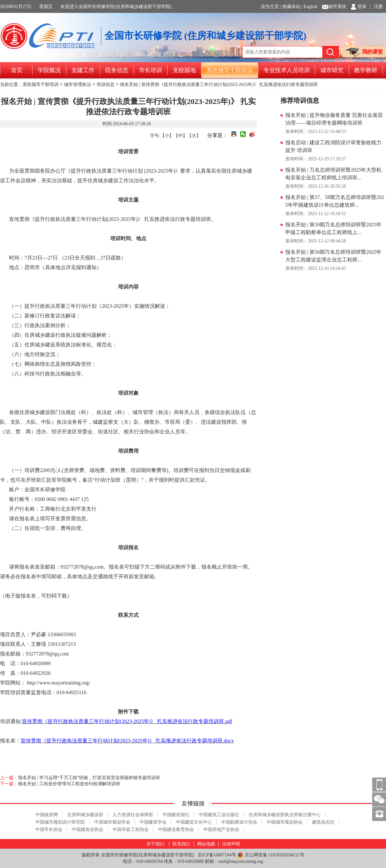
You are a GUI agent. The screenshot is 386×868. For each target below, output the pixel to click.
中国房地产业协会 (221, 830)
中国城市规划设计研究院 (60, 822)
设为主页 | (271, 7)
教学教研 (366, 70)
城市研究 (332, 70)
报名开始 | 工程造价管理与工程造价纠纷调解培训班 (69, 784)
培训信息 (106, 85)
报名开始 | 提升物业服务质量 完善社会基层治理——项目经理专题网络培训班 (334, 119)
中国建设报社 (176, 815)
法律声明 (231, 844)
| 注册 (376, 7)
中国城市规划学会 (112, 822)
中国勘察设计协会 (239, 822)
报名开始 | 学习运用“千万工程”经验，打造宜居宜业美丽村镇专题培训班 (89, 778)
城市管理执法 (78, 85)
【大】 (194, 136)
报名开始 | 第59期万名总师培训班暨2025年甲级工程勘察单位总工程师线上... (333, 228)
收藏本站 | (292, 7)
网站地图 (206, 844)
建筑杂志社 (323, 822)
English (311, 7)
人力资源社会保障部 (133, 815)
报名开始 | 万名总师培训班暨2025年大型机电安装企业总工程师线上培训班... (333, 174)
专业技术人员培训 (287, 70)
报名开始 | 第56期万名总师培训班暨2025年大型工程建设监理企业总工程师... (333, 256)
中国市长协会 (49, 830)
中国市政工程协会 (131, 830)
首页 (17, 70)
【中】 (180, 136)
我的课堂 (364, 52)
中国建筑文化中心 (194, 822)
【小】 (167, 136)
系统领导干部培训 (230, 70)
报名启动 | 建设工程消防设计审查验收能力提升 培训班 (333, 146)
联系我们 (181, 844)
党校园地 (184, 70)
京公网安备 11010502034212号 (271, 855)
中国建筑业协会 (87, 830)
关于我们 (155, 844)
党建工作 (83, 70)
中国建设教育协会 (176, 830)
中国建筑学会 (153, 822)
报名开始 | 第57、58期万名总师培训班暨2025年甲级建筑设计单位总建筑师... (335, 201)
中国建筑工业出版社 (219, 815)
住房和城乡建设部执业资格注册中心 (285, 815)
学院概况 (49, 70)
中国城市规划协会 (285, 822)
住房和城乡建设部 (85, 815)
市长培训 (151, 70)
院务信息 (117, 70)
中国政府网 (47, 815)
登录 (362, 7)
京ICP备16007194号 (217, 855)
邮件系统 (337, 7)
